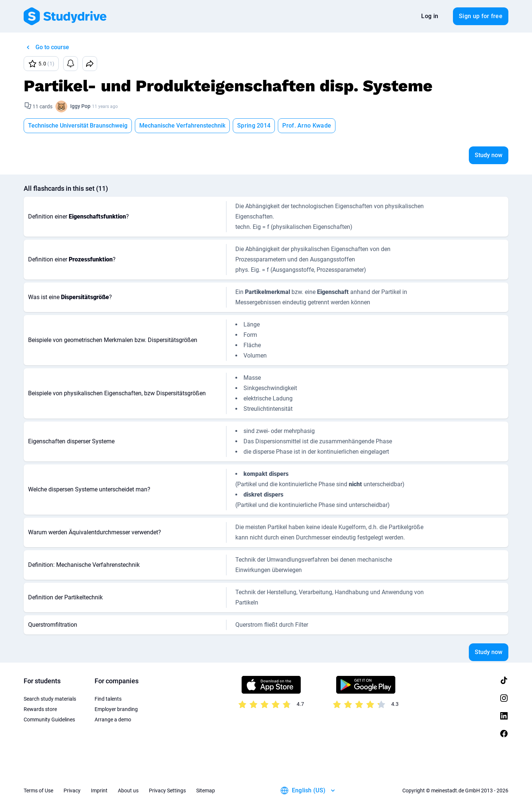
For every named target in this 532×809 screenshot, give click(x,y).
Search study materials (50, 699)
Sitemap (206, 791)
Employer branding (116, 709)
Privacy (72, 791)
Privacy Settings (167, 791)
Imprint (99, 791)
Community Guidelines (49, 720)
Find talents (108, 699)
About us (128, 791)
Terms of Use (38, 791)
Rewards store (40, 709)
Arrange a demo (113, 720)
